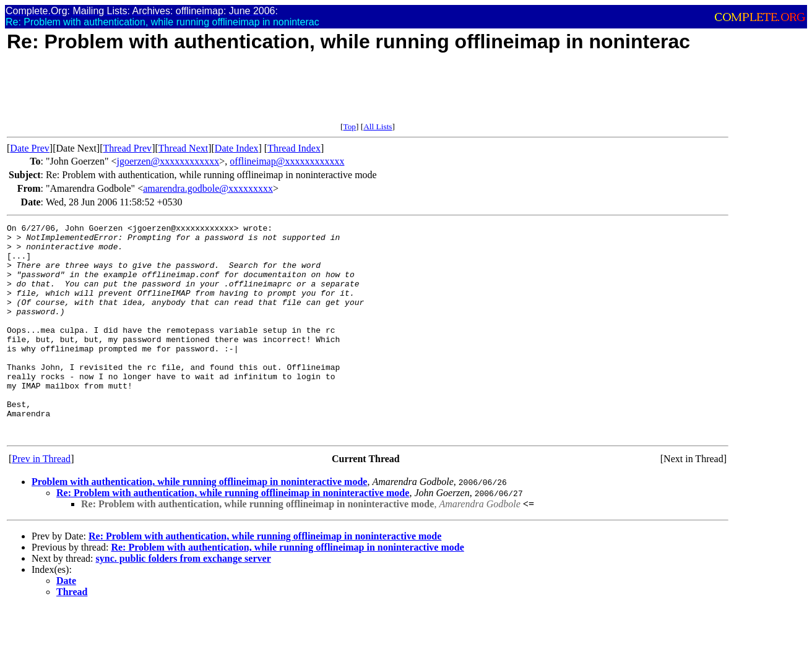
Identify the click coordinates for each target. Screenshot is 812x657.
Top (349, 127)
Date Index (237, 148)
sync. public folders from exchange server (184, 601)
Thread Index (294, 148)
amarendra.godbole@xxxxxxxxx (208, 188)
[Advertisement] (232, 94)
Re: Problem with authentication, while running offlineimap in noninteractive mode (233, 535)
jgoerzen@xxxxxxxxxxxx (168, 161)
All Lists (378, 127)
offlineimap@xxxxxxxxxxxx (287, 161)
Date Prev (30, 148)
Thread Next (183, 148)
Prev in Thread (41, 501)
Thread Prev (127, 148)
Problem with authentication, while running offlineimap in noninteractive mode (199, 524)
